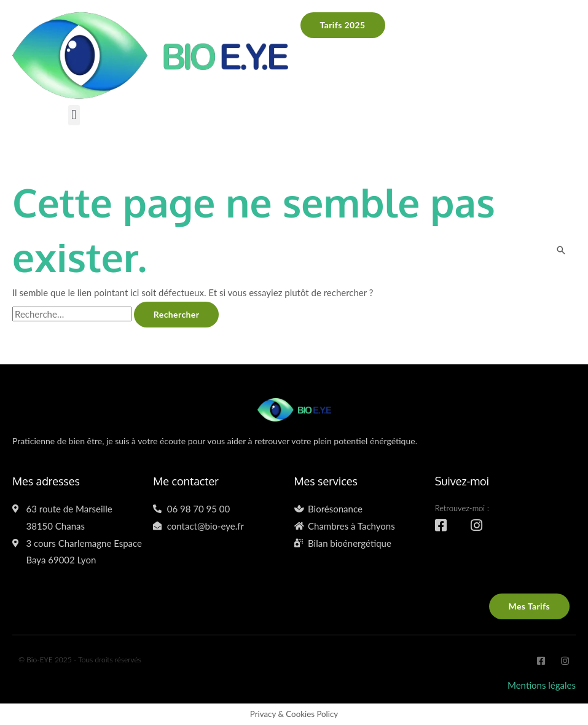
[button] (74, 115)
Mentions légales (542, 685)
